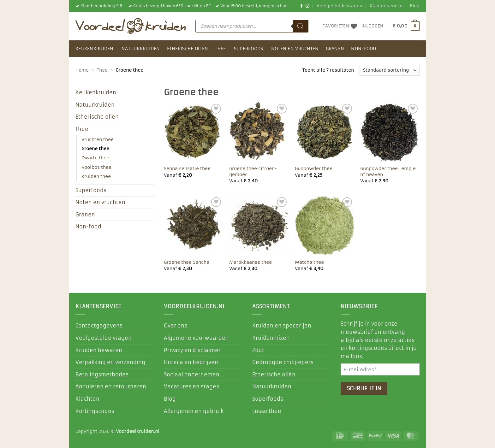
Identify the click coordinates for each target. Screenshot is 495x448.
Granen (335, 49)
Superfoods (249, 49)
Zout (258, 350)
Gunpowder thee (314, 168)
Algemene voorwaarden (196, 338)
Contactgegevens (99, 326)
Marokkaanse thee (250, 262)
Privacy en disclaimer (192, 350)
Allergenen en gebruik (194, 411)
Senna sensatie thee (187, 168)
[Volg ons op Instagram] (307, 6)
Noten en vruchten (295, 49)
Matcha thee (309, 262)
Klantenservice (386, 6)
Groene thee (95, 149)
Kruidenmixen (271, 338)
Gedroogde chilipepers (283, 362)
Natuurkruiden (141, 49)
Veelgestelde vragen (340, 6)
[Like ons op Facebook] (301, 6)
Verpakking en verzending (110, 362)
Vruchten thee (98, 139)
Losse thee (267, 411)
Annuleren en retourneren (111, 386)
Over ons (176, 326)
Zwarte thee (95, 158)
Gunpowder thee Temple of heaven (388, 171)
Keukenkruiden (95, 49)
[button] (372, 26)
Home (82, 70)
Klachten (87, 399)
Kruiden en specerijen (282, 326)
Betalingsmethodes (102, 374)
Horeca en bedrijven (191, 362)
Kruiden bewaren (99, 350)
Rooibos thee (96, 167)
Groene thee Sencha (187, 262)
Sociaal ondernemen (192, 374)
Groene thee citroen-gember (253, 171)
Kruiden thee (96, 176)
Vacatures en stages (191, 386)
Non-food (364, 49)
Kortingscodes (95, 411)
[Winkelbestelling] (390, 70)
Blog (415, 6)
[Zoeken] (301, 26)
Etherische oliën (188, 49)
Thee (220, 49)
